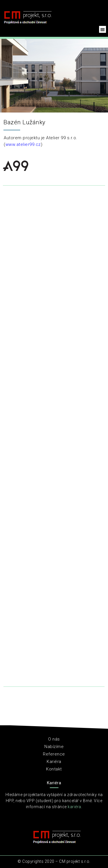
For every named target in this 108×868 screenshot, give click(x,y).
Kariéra (54, 762)
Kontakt (54, 769)
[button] (103, 29)
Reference (54, 754)
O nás (54, 739)
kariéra (74, 807)
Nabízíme (54, 747)
